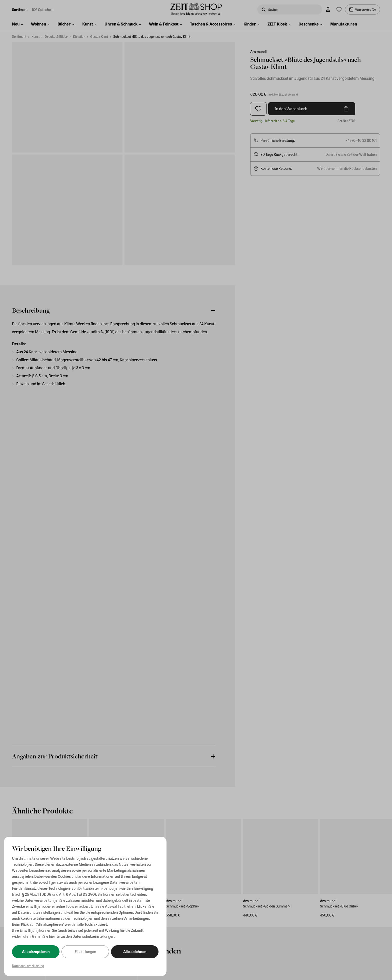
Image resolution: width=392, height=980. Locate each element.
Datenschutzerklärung (28, 966)
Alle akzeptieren (36, 951)
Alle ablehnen (135, 951)
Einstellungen (85, 951)
